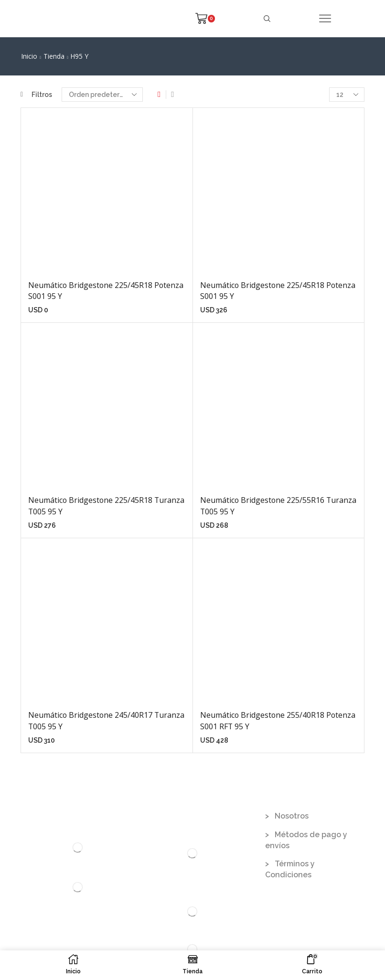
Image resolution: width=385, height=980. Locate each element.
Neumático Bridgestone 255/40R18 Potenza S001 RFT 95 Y (278, 721)
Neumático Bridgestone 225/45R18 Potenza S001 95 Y (106, 291)
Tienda (54, 56)
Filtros (36, 95)
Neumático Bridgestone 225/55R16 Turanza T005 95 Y (278, 506)
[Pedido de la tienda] (102, 95)
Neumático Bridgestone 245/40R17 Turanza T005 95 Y (106, 721)
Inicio (29, 56)
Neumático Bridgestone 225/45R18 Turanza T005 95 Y (106, 506)
